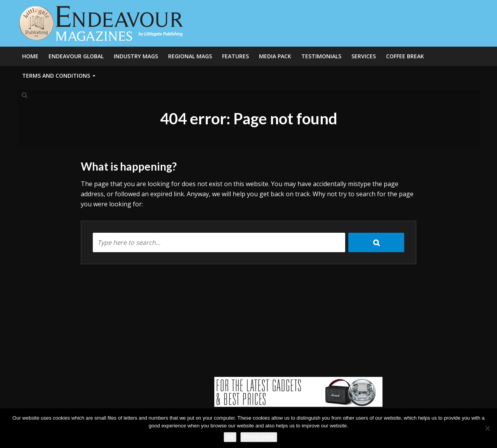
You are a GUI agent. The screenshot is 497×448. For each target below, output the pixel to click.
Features (235, 56)
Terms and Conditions (56, 76)
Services (364, 56)
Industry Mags (136, 56)
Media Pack (275, 56)
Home (30, 56)
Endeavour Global (76, 56)
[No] (487, 428)
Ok (230, 437)
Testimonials (321, 56)
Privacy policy (259, 437)
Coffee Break (405, 56)
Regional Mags (190, 56)
